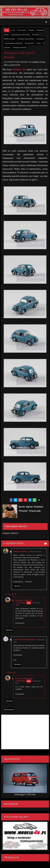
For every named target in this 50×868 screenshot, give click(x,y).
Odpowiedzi (12, 594)
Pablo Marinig (21, 552)
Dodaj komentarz (9, 710)
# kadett (31, 30)
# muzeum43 (29, 43)
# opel (38, 43)
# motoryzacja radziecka (14, 43)
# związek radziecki (20, 47)
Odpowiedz (17, 586)
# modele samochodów (26, 39)
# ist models (22, 30)
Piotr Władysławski (24, 640)
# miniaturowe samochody (20, 35)
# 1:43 (13, 30)
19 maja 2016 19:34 (35, 552)
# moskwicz (40, 39)
